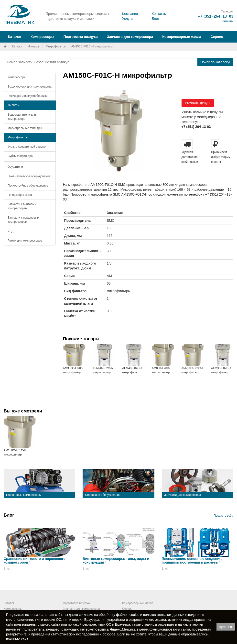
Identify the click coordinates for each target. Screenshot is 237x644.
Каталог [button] (15, 37)
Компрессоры (17, 77)
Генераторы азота (20, 195)
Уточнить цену (198, 103)
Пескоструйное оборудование (28, 186)
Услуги (127, 19)
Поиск (215, 62)
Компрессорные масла (182, 37)
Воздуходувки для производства (30, 87)
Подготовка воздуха (76, 603)
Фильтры (34, 46)
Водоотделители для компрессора (22, 117)
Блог (155, 19)
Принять (226, 627)
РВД (11, 231)
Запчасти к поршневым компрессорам (23, 220)
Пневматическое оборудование (29, 176)
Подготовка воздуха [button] (81, 37)
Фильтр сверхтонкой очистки (27, 147)
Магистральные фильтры (25, 128)
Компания (130, 14)
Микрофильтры (56, 46)
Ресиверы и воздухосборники (28, 96)
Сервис (217, 37)
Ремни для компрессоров (25, 241)
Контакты (159, 14)
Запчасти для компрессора (130, 37)
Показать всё (223, 516)
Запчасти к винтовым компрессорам (22, 206)
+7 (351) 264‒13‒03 (216, 16)
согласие (86, 615)
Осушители (15, 167)
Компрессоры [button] (42, 37)
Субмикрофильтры (20, 156)
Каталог (17, 46)
